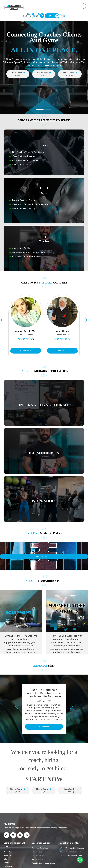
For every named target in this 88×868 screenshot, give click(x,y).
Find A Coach (18, 74)
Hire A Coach (44, 74)
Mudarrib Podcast (44, 557)
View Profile (26, 351)
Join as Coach (70, 74)
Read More (44, 727)
